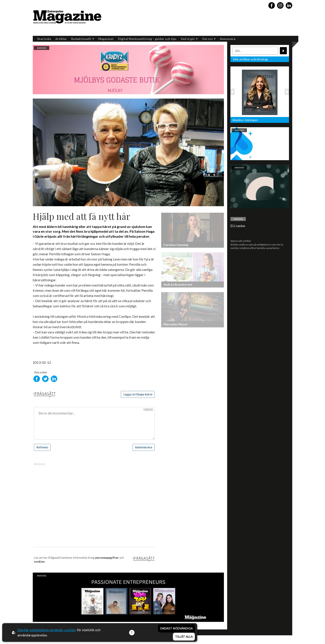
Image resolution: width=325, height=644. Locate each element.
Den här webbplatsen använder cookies (47, 630)
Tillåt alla (184, 637)
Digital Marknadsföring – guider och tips (147, 39)
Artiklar (61, 39)
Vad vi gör (189, 39)
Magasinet (106, 39)
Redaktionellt (83, 39)
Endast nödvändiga (176, 628)
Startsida (44, 39)
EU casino (238, 226)
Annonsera (228, 39)
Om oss (209, 39)
